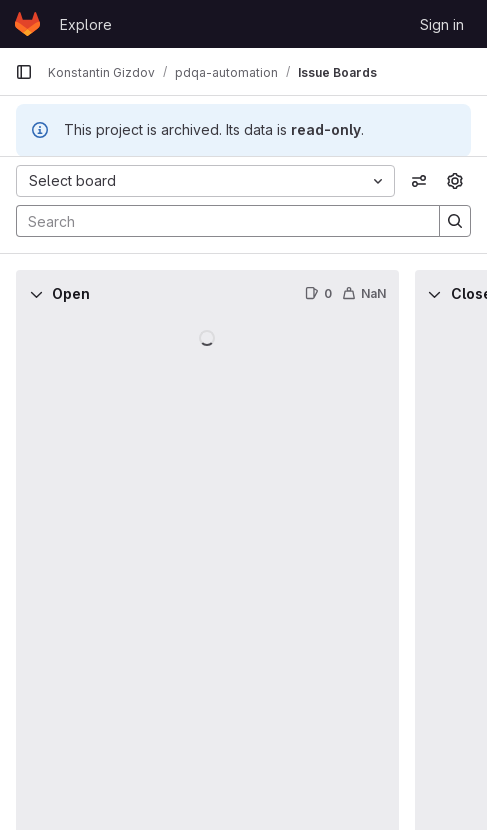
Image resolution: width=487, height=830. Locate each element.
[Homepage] (27, 24)
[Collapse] (36, 294)
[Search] (218, 221)
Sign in (442, 24)
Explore (86, 24)
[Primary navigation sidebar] (24, 72)
